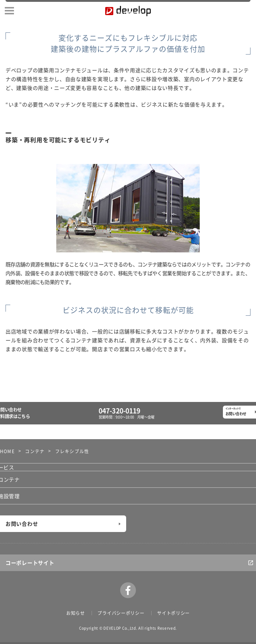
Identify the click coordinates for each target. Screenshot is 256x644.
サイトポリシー (173, 613)
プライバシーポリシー (121, 613)
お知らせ (76, 613)
